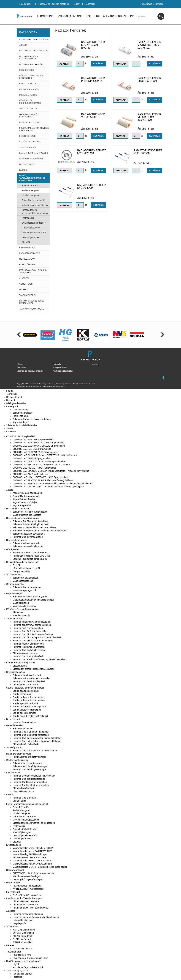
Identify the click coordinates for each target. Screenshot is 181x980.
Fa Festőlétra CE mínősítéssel (27, 895)
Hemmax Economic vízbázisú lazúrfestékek (34, 776)
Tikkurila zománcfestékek (25, 653)
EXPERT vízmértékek (23, 933)
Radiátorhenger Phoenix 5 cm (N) (93, 80)
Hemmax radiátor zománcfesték (28, 644)
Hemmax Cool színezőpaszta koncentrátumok (35, 751)
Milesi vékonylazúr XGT (24, 791)
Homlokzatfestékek (30, 122)
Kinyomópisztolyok (31, 228)
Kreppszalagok (28, 248)
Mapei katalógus (21, 410)
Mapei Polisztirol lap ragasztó (27, 515)
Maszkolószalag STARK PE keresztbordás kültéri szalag (40, 867)
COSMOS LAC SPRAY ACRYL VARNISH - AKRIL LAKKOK (42, 465)
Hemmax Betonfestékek (24, 722)
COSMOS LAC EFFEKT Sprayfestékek (32, 458)
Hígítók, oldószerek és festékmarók (32, 302)
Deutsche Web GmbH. (49, 387)
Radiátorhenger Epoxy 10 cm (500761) (93, 45)
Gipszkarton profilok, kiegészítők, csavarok (33, 669)
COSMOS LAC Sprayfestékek (34, 39)
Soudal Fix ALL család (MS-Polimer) (30, 716)
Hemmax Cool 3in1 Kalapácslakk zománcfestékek (37, 637)
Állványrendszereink (119, 16)
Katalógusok (26, 4)
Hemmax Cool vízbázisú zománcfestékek (33, 641)
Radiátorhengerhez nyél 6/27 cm (148, 152)
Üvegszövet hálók (21, 571)
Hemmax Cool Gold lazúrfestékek (29, 779)
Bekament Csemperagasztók (27, 587)
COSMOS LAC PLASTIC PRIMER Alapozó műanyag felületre (43, 480)
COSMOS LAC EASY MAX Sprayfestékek (33, 439)
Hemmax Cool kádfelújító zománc (29, 650)
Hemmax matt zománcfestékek (28, 628)
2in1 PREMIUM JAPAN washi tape (29, 857)
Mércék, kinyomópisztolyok (35, 205)
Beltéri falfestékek (30, 142)
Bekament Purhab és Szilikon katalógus (32, 419)
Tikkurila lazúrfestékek (23, 788)
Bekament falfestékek (23, 729)
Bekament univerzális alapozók (28, 546)
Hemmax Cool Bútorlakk (24, 798)
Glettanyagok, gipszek (31, 159)
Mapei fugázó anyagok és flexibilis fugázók (33, 600)
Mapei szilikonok (21, 603)
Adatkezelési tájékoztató (63, 371)
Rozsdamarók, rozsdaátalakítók (28, 967)
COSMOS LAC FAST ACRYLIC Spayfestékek (35, 452)
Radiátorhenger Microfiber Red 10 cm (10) (149, 45)
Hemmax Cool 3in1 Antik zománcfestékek (33, 634)
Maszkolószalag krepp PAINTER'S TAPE (32, 851)
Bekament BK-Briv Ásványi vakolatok (31, 524)
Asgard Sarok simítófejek (25, 502)
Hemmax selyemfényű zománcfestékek (32, 625)
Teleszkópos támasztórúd (34, 233)
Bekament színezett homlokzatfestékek (32, 678)
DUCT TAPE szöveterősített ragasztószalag (34, 873)
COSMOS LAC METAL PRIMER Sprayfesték (34, 468)
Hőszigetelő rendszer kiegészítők (31, 77)
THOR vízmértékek (22, 939)
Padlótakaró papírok (22, 974)
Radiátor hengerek (31, 190)
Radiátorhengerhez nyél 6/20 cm (92, 152)
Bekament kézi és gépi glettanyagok (30, 766)
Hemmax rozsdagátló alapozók (28, 914)
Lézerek (24, 290)
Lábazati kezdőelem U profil (26, 568)
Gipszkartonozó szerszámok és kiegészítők (35, 211)
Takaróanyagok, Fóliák (32, 309)
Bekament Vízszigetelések (25, 578)
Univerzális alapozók (23, 920)
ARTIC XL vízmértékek (24, 930)
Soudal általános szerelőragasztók (29, 707)
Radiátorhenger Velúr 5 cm (93, 116)
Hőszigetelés (27, 70)
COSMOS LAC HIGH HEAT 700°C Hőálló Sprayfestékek (40, 477)
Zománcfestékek (28, 109)
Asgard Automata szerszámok (27, 493)
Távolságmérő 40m (22, 955)
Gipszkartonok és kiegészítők (29, 116)
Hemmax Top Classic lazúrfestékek (30, 782)
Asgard (23, 45)
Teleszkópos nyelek (31, 237)
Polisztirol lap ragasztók (34, 51)
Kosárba (98, 64)
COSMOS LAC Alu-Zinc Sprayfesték (30, 474)
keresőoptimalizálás (35, 387)
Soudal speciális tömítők (24, 713)
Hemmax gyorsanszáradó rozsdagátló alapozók (36, 917)
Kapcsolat (90, 4)
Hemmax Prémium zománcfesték (29, 647)
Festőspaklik (28, 218)
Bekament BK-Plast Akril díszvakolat (30, 521)
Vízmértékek (26, 284)
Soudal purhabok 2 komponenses (29, 700)
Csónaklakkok (19, 801)
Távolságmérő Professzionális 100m (30, 958)
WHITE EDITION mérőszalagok (28, 889)
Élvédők (16, 565)
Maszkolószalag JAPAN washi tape (30, 854)
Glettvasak (18, 612)
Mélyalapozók (19, 923)
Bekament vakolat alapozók (26, 543)
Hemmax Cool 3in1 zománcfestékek (30, 631)
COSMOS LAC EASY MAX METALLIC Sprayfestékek (39, 446)
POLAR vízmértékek (23, 936)
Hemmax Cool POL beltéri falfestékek (31, 732)
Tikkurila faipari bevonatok (25, 905)
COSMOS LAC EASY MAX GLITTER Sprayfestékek (38, 443)
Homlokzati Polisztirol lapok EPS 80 (30, 553)
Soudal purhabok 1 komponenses (29, 697)
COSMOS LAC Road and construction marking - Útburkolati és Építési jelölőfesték (53, 483)
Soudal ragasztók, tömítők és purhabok (34, 129)
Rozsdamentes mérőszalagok (27, 886)
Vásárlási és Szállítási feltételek (53, 4)
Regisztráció (146, 4)
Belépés (159, 4)
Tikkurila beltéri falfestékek (25, 744)
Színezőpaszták (28, 147)
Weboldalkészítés (22, 387)
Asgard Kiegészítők (22, 505)
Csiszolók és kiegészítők (34, 200)
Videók (77, 4)
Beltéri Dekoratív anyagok (34, 153)
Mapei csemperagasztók (24, 590)
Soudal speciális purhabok (25, 703)
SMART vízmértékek (23, 942)
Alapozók (24, 278)
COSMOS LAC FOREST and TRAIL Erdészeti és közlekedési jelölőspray (48, 487)
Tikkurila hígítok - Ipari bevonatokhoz (30, 908)
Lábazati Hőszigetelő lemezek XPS (30, 559)
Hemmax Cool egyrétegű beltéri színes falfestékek (37, 738)
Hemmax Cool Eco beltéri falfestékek (31, 735)
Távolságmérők (28, 295)
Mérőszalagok (27, 259)
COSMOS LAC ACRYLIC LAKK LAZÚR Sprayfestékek (39, 461)
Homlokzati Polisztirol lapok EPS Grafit (31, 556)
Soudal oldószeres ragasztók (27, 710)
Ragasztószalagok (30, 253)
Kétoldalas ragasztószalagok (27, 876)
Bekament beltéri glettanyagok (27, 763)
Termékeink (45, 16)
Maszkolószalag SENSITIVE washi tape (32, 861)
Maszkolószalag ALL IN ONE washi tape (32, 864)
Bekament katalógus (23, 413)
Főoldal (20, 364)
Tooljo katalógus (20, 416)
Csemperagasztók (29, 89)
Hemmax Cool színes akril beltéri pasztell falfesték (37, 741)
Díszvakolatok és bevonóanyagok (28, 58)
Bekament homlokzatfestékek (27, 675)
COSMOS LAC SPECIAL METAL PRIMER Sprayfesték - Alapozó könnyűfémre (51, 471)
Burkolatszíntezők (21, 615)
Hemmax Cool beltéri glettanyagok (29, 769)
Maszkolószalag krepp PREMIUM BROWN (33, 848)
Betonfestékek (27, 136)
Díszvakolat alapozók (31, 64)
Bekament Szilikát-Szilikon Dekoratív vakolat (34, 527)
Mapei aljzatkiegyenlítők (24, 606)
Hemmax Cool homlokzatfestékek (29, 681)
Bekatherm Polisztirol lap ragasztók (30, 512)
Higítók (16, 964)
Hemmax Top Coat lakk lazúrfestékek (31, 785)
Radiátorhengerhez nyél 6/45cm (92, 186)
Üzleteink (93, 16)
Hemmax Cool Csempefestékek (28, 656)
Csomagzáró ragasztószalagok (28, 879)
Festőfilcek (18, 977)
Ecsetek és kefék (30, 186)
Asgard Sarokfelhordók (24, 499)
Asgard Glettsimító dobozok (26, 496)
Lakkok (23, 170)
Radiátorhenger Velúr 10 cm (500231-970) (149, 117)
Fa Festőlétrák (27, 265)
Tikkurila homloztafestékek (25, 685)
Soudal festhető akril (23, 694)
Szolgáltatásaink (70, 16)
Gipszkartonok (20, 666)
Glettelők (26, 242)
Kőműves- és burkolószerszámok (30, 102)
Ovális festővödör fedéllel (34, 223)
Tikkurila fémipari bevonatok (26, 901)
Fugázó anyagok (28, 95)
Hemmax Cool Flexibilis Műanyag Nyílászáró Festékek (39, 659)
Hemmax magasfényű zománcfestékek (31, 622)
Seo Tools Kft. (61, 387)
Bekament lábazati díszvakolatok (29, 534)
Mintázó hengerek (30, 195)
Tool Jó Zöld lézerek (22, 949)
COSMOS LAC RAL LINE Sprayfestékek (32, 449)
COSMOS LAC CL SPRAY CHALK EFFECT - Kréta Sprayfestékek (45, 455)
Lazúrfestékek (27, 164)
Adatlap (65, 64)
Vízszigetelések (28, 84)
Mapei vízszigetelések (23, 581)
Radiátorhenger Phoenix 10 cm (149, 80)
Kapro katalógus (20, 422)
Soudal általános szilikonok (26, 691)
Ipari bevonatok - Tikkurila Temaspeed (33, 271)
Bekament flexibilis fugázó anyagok (30, 597)
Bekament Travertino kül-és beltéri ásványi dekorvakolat (40, 531)
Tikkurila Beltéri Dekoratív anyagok (30, 757)
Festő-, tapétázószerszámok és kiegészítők (32, 178)
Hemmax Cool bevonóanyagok (28, 537)
